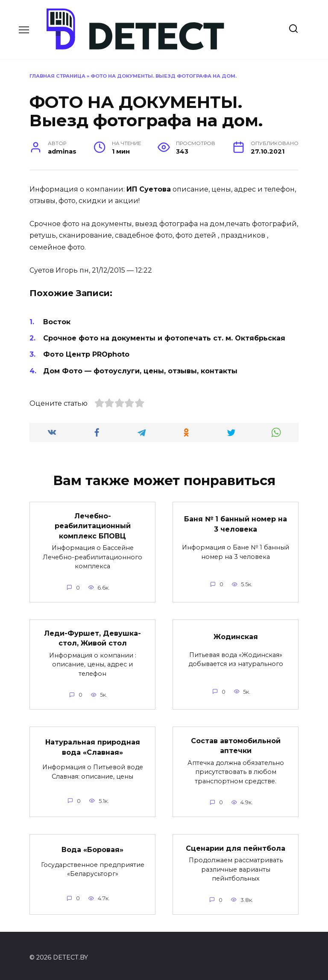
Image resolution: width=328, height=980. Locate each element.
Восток (57, 322)
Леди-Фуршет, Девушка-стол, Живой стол (92, 636)
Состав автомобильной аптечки (236, 743)
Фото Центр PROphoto (86, 354)
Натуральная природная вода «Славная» (93, 744)
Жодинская (236, 635)
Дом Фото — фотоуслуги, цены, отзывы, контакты (140, 371)
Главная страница (57, 76)
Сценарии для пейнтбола (236, 845)
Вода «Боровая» (92, 846)
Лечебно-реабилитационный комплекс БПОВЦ (93, 525)
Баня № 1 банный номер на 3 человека (236, 523)
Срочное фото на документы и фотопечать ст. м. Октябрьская (164, 338)
